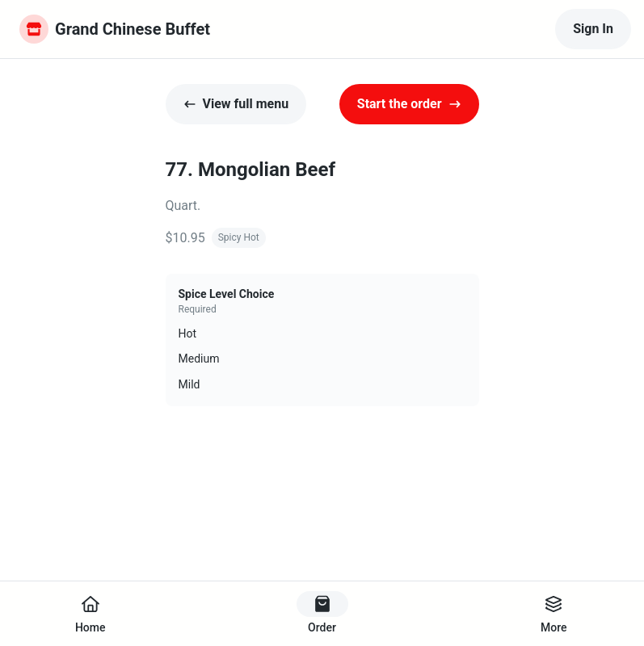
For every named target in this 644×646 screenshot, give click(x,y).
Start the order (409, 104)
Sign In (593, 29)
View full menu (236, 104)
